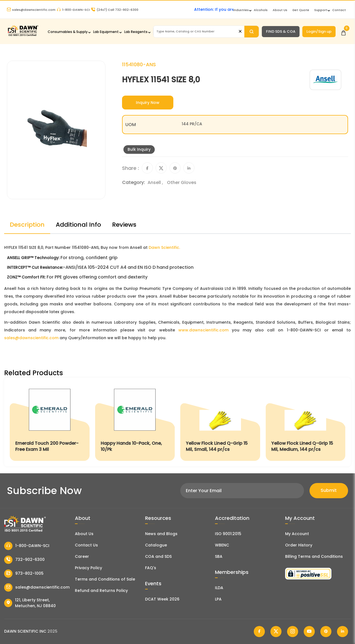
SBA (219, 556)
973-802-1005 (24, 574)
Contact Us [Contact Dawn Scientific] (86, 545)
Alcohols (261, 10)
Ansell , (156, 182)
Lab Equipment (106, 32)
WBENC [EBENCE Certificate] (222, 545)
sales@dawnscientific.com (31, 10)
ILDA (219, 588)
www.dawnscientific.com (203, 330)
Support (321, 10)
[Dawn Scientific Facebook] (259, 632)
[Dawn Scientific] (23, 35)
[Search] (252, 32)
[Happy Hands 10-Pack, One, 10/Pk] (135, 422)
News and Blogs (161, 534)
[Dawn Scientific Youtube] (309, 632)
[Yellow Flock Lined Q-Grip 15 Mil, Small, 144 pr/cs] (220, 422)
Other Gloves (182, 182)
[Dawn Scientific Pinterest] (326, 632)
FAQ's (151, 568)
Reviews (124, 225)
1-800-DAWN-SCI (73, 10)
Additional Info (78, 225)
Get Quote (301, 10)
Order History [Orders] (299, 545)
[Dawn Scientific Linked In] (343, 632)
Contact (339, 10)
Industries (241, 10)
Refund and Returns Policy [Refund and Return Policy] (101, 591)
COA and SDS (158, 556)
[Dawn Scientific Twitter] (276, 632)
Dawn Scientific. (164, 247)
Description (27, 225)
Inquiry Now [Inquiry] (148, 103)
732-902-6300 (24, 560)
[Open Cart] (343, 31)
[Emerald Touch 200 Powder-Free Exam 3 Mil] (50, 422)
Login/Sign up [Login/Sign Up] (319, 31)
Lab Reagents (136, 32)
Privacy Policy (88, 568)
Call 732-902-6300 (115, 10)
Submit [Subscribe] (329, 490)
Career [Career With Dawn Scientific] (82, 556)
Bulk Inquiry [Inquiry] (139, 149)
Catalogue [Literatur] (156, 545)
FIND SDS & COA (281, 31)
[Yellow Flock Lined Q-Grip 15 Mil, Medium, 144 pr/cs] (306, 422)
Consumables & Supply (68, 32)
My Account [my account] (297, 534)
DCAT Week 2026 (162, 599)
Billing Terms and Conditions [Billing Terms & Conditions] (314, 556)
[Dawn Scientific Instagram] (293, 632)
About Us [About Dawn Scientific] (280, 10)
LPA (218, 599)
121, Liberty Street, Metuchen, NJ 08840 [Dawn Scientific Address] (30, 603)
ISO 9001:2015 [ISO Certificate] (228, 534)
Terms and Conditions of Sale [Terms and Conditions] (105, 579)
